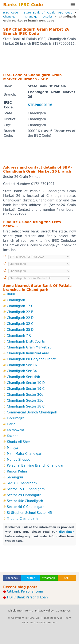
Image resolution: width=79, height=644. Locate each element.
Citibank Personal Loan (25, 591)
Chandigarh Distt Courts (26, 342)
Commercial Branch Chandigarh (32, 412)
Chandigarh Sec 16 (22, 365)
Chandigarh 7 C (19, 336)
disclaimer (66, 532)
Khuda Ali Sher (19, 442)
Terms (29, 611)
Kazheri (13, 436)
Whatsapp (48, 578)
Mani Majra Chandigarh (25, 454)
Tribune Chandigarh (22, 519)
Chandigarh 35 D (20, 330)
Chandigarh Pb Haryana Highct (31, 359)
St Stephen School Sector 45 (29, 513)
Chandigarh (11, 17)
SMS (67, 578)
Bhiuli (11, 294)
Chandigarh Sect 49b (24, 377)
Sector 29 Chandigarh (24, 495)
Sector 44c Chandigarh (25, 501)
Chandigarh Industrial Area (28, 353)
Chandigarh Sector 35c (25, 401)
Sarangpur (15, 477)
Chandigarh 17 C (20, 306)
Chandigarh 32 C (20, 324)
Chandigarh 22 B (20, 312)
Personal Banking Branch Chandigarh (36, 466)
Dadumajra (16, 418)
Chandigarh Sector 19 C (26, 389)
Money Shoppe (19, 460)
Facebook (12, 578)
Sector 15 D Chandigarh (26, 489)
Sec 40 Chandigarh (22, 483)
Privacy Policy (44, 611)
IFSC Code (11, 13)
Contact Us (63, 611)
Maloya (13, 448)
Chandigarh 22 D (20, 318)
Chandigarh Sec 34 (22, 371)
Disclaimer (15, 611)
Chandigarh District (39, 17)
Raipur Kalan (17, 471)
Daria (11, 424)
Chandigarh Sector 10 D (26, 383)
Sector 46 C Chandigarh (26, 507)
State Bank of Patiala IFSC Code (48, 13)
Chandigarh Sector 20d (25, 395)
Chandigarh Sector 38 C (26, 406)
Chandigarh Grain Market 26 (29, 347)
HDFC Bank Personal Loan (27, 597)
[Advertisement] (39, 59)
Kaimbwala (16, 430)
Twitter (30, 578)
